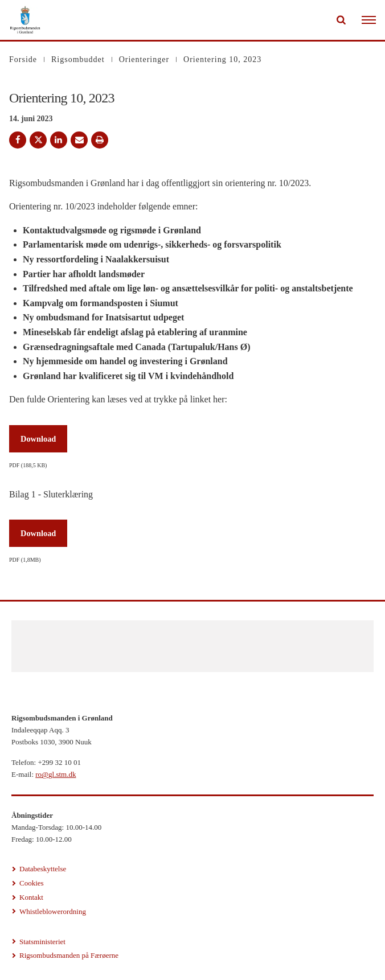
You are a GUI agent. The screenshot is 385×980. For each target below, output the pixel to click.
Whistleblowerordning (53, 911)
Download (38, 439)
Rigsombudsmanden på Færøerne (69, 955)
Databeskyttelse (43, 869)
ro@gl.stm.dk (56, 774)
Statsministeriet (42, 942)
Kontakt (31, 897)
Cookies (32, 883)
